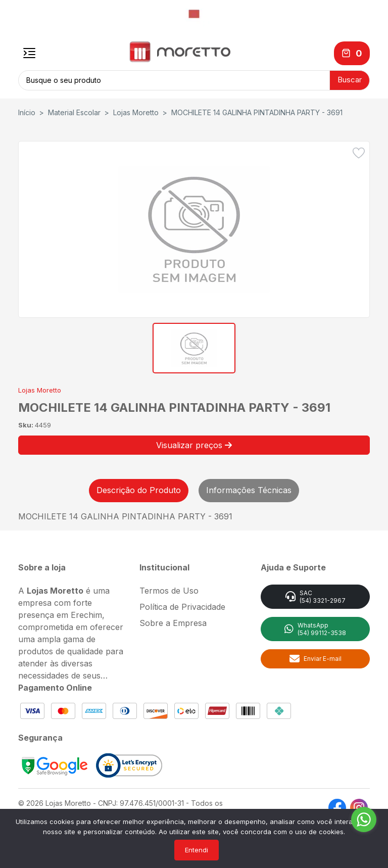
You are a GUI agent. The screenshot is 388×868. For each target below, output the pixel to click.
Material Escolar (74, 111)
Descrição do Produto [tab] (139, 488)
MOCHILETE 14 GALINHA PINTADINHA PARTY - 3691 (257, 111)
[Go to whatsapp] (364, 819)
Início (27, 111)
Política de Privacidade (182, 605)
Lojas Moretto (136, 111)
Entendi (197, 850)
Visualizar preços (194, 443)
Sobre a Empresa (173, 621)
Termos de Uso (169, 589)
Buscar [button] (350, 79)
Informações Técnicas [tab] (249, 488)
